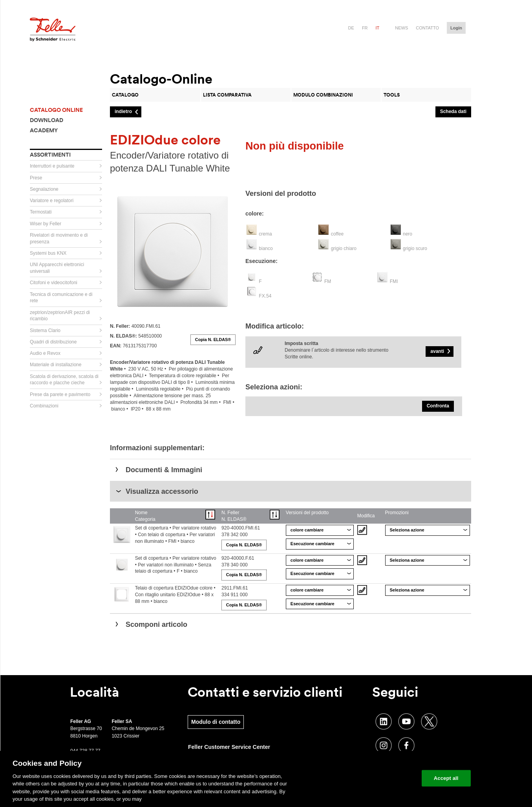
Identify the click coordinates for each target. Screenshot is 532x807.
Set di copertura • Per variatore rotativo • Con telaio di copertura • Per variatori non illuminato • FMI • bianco (176, 535)
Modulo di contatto (216, 722)
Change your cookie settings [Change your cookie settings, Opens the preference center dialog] (379, 778)
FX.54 (265, 296)
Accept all (446, 778)
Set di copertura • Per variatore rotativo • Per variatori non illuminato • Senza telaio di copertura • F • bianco (176, 565)
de (351, 28)
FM (328, 281)
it (378, 28)
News (401, 28)
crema (265, 234)
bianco (266, 248)
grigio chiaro (344, 248)
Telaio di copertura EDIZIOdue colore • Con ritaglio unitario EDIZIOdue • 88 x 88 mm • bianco (175, 595)
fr (365, 28)
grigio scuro (415, 248)
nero (408, 234)
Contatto (427, 28)
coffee (337, 234)
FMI (394, 281)
